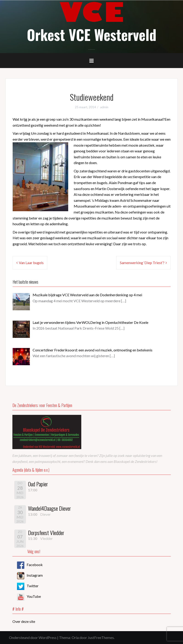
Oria (75, 637)
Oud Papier (38, 484)
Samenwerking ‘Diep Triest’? (142, 263)
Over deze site (24, 621)
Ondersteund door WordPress (33, 637)
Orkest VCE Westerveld (92, 34)
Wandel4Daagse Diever (49, 508)
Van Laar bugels (31, 263)
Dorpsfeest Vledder (46, 533)
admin (104, 107)
